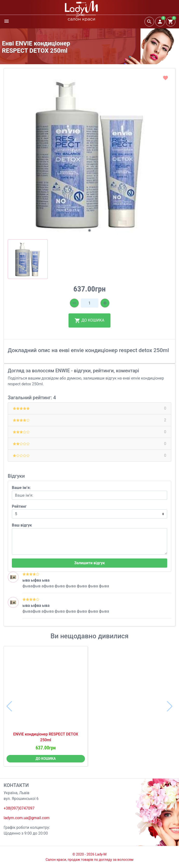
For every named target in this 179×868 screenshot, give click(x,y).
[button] (89, 230)
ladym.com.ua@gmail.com (27, 818)
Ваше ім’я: (21, 488)
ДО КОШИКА (89, 321)
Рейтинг (19, 506)
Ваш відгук (22, 525)
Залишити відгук (89, 563)
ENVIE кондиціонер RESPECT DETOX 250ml (46, 737)
